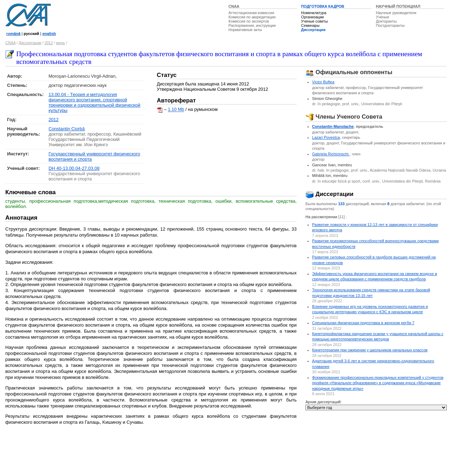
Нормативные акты (245, 30)
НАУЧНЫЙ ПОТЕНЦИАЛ (398, 6)
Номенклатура (314, 13)
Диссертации (313, 30)
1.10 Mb (176, 110)
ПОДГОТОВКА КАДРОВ (323, 6)
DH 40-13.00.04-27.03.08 (74, 168)
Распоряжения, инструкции (252, 25)
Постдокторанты (390, 25)
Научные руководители (396, 13)
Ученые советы (315, 21)
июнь (61, 43)
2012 (49, 43)
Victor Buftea (323, 82)
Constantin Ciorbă (66, 129)
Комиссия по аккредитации (252, 17)
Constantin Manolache (333, 126)
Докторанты (386, 21)
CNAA (234, 6)
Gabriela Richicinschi (331, 154)
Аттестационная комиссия (251, 13)
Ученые (382, 17)
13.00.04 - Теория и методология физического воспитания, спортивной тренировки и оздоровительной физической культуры (94, 102)
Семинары (310, 25)
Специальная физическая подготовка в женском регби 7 (363, 323)
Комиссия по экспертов (249, 21)
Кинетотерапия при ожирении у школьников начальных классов (370, 350)
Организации (313, 17)
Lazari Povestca (326, 137)
